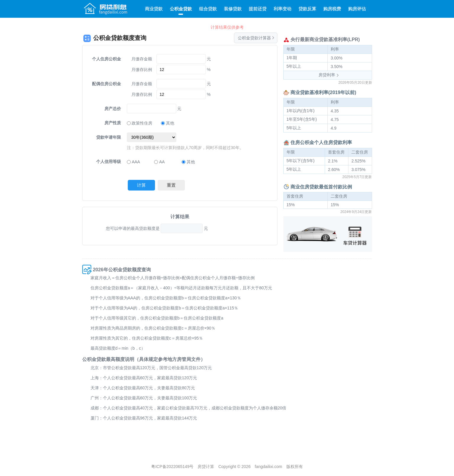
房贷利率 (327, 75)
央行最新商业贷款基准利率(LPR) (325, 39)
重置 (171, 185)
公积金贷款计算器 (254, 38)
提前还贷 (258, 9)
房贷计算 (206, 467)
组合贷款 (208, 9)
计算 (141, 185)
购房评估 (357, 9)
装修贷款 (233, 9)
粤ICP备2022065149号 (172, 467)
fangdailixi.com (268, 467)
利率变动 (282, 9)
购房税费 (332, 9)
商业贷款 (154, 9)
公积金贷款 (181, 9)
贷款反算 (307, 9)
